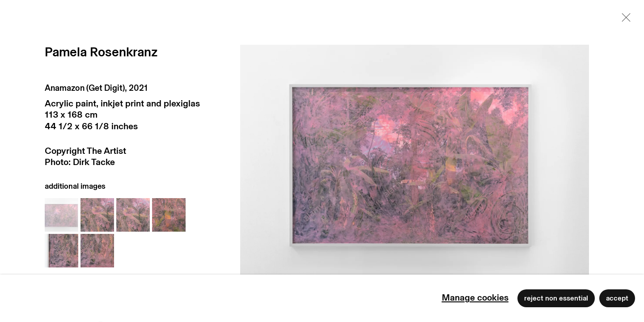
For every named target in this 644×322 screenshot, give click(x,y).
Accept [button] (617, 298)
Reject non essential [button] (556, 298)
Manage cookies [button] (475, 298)
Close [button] (624, 20)
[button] (61, 215)
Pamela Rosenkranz (101, 53)
